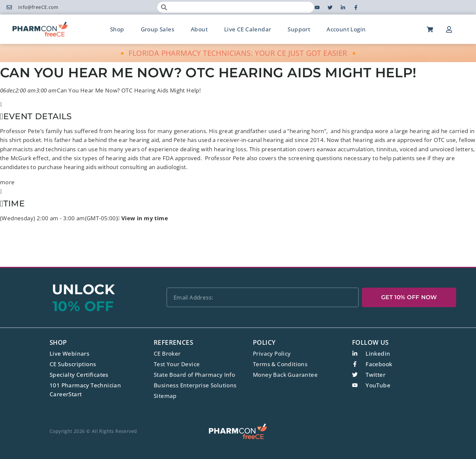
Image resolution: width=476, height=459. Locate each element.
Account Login (346, 29)
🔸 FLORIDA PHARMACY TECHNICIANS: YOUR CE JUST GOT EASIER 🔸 (238, 53)
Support (299, 29)
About (199, 29)
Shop (117, 29)
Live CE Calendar (248, 29)
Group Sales (158, 29)
